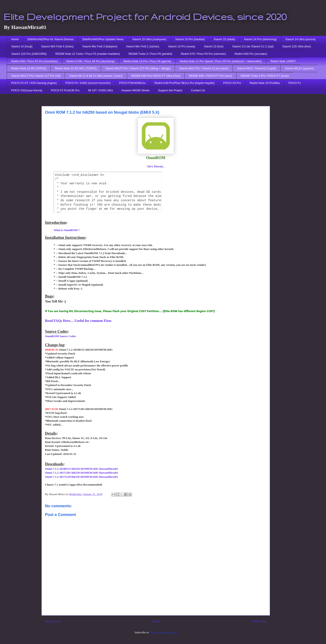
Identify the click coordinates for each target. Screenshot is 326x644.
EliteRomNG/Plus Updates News (103, 39)
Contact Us (198, 90)
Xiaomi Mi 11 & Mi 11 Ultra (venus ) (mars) (96, 76)
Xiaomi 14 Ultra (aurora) (300, 39)
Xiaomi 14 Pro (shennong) (260, 39)
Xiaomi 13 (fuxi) (214, 46)
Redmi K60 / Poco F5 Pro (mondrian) (35, 61)
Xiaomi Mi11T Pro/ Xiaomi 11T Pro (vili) (36, 76)
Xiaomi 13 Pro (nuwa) (182, 46)
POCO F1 (295, 83)
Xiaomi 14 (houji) (22, 46)
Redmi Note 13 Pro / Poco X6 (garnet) (147, 61)
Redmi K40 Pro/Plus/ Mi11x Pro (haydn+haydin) (185, 83)
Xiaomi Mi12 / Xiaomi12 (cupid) (256, 68)
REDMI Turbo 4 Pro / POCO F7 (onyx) (265, 76)
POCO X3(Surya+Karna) (27, 90)
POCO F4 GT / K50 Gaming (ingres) (34, 83)
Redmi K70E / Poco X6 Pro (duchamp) (91, 61)
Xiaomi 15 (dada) (224, 39)
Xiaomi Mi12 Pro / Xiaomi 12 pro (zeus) (204, 68)
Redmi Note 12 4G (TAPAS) (29, 68)
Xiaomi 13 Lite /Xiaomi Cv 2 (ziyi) (253, 46)
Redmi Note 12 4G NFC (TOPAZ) (76, 68)
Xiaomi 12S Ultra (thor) (297, 46)
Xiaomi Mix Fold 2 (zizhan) (143, 46)
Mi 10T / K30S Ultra (101, 90)
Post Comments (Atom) (163, 632)
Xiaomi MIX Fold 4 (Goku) (57, 46)
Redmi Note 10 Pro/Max (265, 83)
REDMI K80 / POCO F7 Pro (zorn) (211, 76)
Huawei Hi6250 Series (136, 90)
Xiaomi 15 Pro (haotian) (190, 39)
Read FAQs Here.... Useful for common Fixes (78, 321)
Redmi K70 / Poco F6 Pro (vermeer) (203, 54)
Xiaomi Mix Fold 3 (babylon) (100, 46)
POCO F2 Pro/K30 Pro (65, 90)
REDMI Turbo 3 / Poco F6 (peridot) (150, 54)
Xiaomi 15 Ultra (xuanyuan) (150, 39)
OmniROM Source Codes (60, 336)
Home (15, 39)
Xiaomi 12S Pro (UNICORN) (29, 54)
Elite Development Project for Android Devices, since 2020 (145, 17)
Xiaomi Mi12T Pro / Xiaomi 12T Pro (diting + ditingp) (138, 68)
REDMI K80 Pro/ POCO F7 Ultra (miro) (156, 76)
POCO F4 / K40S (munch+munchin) (88, 83)
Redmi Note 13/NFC (283, 61)
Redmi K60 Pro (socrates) (251, 54)
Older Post (259, 621)
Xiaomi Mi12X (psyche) (299, 68)
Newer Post (53, 621)
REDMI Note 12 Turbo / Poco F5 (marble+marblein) (88, 54)
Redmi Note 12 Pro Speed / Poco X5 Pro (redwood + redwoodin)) (221, 61)
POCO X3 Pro (232, 83)
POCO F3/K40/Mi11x (133, 83)
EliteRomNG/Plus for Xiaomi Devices (51, 39)
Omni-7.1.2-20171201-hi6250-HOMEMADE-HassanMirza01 (82, 473)
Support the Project (170, 90)
